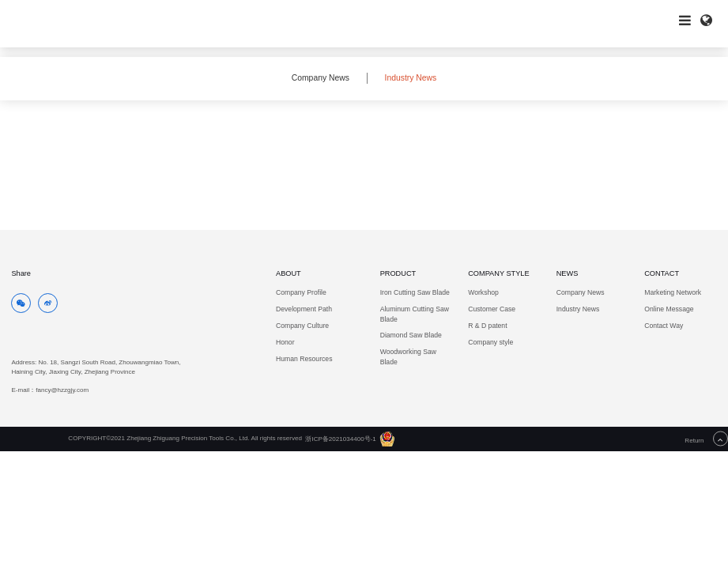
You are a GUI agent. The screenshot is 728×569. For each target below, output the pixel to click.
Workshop (483, 292)
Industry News (411, 78)
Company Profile (301, 292)
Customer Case (492, 309)
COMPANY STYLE (498, 273)
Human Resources (304, 359)
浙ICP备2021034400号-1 (340, 439)
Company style (490, 342)
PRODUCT (398, 273)
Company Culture (302, 326)
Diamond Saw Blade (411, 335)
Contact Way (664, 326)
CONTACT (662, 273)
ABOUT (289, 273)
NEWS (568, 273)
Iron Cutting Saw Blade (415, 292)
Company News (321, 78)
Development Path (304, 309)
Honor (285, 342)
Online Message (669, 309)
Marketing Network (673, 292)
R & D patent (487, 326)
